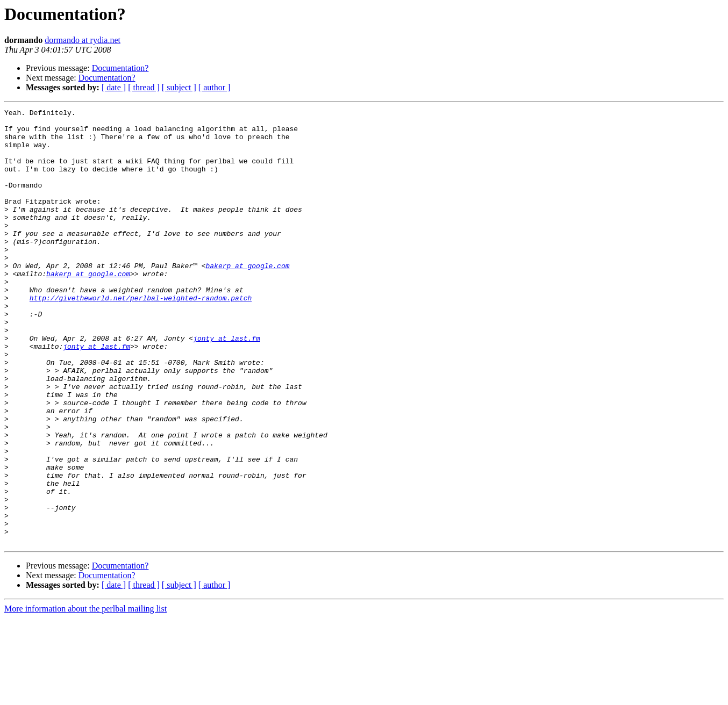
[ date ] (114, 87)
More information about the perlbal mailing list (85, 696)
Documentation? (120, 68)
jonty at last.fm (227, 385)
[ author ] (215, 87)
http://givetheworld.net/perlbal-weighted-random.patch (141, 336)
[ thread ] (144, 87)
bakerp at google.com (247, 298)
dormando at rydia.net (83, 40)
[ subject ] (179, 87)
